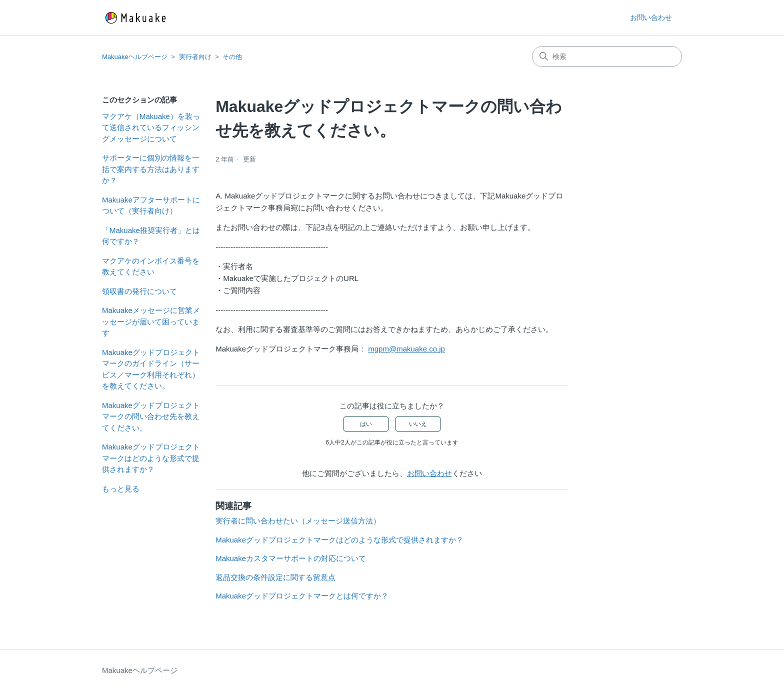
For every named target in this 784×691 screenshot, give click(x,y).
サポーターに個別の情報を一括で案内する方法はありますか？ (151, 169)
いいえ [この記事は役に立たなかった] (418, 424)
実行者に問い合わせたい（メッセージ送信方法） (298, 521)
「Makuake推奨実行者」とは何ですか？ (151, 236)
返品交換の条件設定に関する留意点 (275, 577)
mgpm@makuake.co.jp (406, 349)
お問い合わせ (651, 17)
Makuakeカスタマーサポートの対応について (291, 558)
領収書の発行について (139, 291)
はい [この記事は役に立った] (366, 424)
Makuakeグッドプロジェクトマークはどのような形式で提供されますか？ (151, 458)
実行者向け (195, 57)
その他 (232, 57)
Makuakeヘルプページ (135, 57)
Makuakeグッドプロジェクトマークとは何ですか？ (302, 596)
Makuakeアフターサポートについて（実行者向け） (151, 205)
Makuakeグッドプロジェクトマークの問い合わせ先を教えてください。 (151, 416)
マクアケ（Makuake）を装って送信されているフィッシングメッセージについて (151, 127)
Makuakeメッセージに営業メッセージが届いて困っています (151, 321)
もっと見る (121, 489)
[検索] (607, 56)
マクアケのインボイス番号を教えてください (151, 266)
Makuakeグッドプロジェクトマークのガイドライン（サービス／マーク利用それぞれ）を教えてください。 (151, 369)
